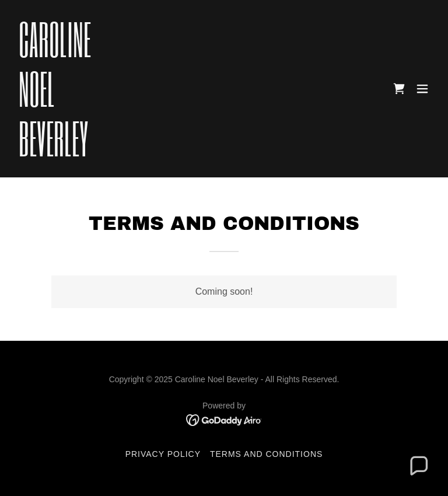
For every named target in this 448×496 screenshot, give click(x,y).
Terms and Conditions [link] (266, 454)
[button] (422, 89)
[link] (55, 153)
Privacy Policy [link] (163, 454)
